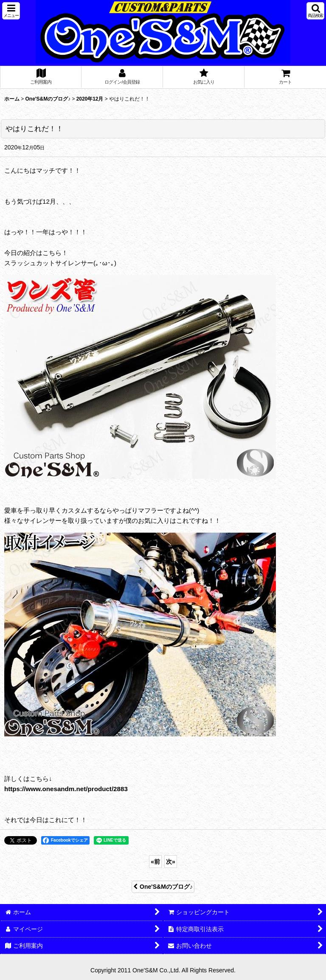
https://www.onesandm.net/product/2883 (66, 789)
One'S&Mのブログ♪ (163, 887)
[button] (11, 11)
